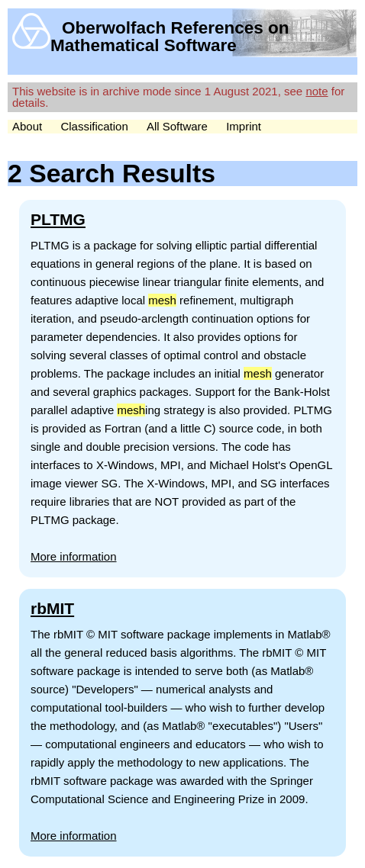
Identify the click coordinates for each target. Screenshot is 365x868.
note (317, 91)
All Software (177, 126)
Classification (94, 126)
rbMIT (52, 608)
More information (74, 556)
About (27, 126)
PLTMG (58, 219)
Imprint (244, 126)
